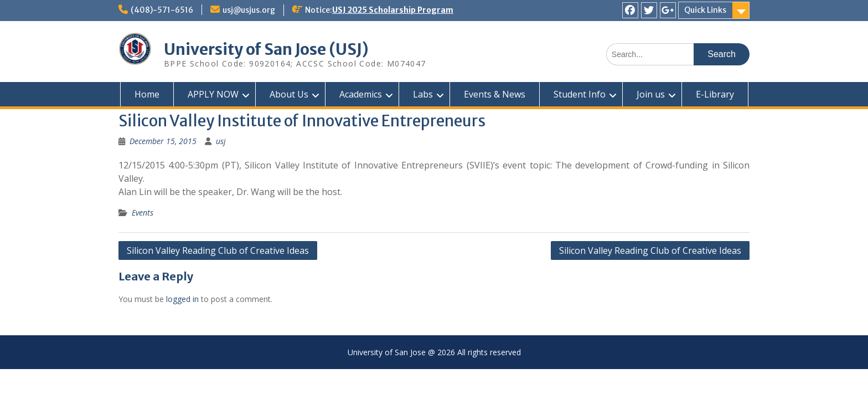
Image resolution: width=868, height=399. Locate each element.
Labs (423, 94)
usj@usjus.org (249, 10)
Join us (651, 94)
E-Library (715, 94)
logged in (182, 299)
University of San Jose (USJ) (266, 49)
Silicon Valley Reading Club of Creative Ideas (218, 250)
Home (147, 94)
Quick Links (705, 10)
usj (221, 141)
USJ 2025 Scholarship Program (393, 10)
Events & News (495, 94)
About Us (289, 94)
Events (143, 213)
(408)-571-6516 (162, 10)
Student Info (580, 94)
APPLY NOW (213, 94)
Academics (361, 94)
